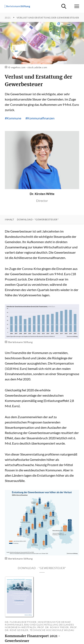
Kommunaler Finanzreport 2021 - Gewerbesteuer (33, 638)
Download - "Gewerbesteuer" (38, 220)
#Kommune (13, 118)
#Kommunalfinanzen (40, 118)
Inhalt (9, 220)
